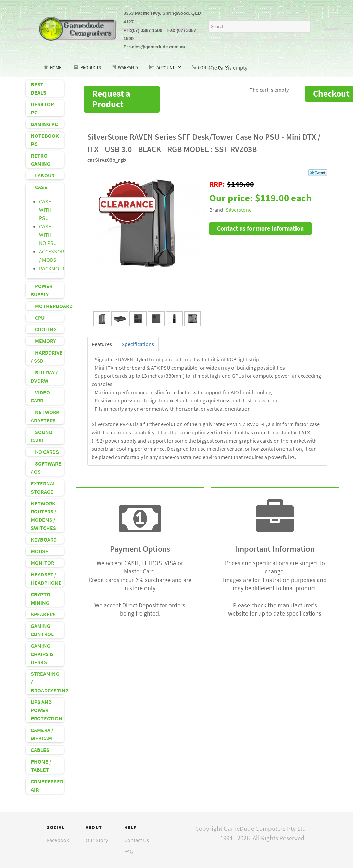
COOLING (44, 329)
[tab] (102, 344)
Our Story (97, 840)
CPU (38, 318)
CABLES (40, 750)
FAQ (129, 851)
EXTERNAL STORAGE (43, 487)
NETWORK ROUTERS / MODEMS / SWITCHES (44, 516)
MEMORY (43, 341)
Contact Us (137, 840)
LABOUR (43, 175)
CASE (39, 187)
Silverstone (239, 210)
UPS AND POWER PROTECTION (47, 710)
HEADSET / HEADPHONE (46, 579)
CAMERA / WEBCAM (42, 734)
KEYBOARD (44, 540)
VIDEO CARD (40, 396)
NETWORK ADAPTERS (45, 416)
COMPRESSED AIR (47, 785)
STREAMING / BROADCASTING (47, 682)
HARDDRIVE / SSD (47, 357)
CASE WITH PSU (45, 210)
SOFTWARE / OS (46, 468)
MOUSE (40, 551)
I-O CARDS (45, 452)
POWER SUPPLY (42, 290)
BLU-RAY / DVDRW (44, 376)
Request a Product (111, 99)
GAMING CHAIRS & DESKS (42, 654)
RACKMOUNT (54, 268)
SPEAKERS (43, 614)
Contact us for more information (260, 228)
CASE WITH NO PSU (48, 235)
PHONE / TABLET (41, 766)
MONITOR (42, 563)
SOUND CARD (42, 436)
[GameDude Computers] (78, 28)
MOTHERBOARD (47, 306)
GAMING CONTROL (42, 630)
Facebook (58, 840)
